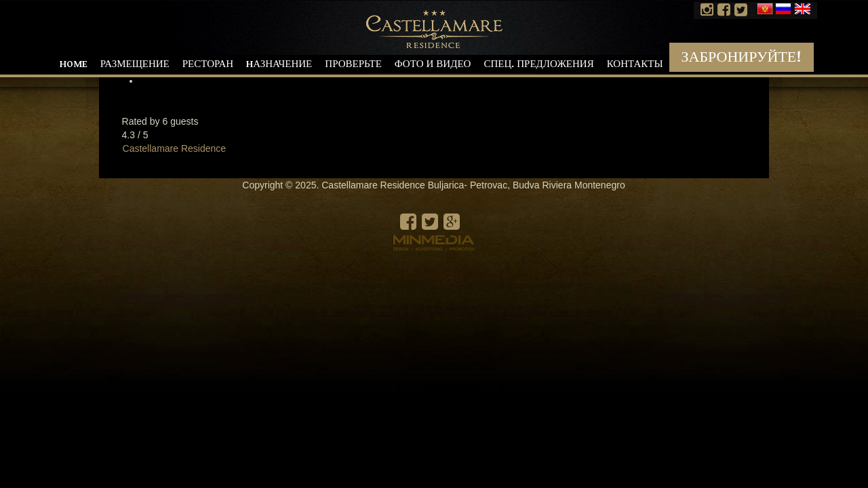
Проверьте (353, 64)
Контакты (635, 64)
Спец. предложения (538, 64)
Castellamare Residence (175, 148)
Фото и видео (433, 64)
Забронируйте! (741, 57)
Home (74, 64)
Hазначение (279, 64)
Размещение (135, 64)
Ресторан (208, 64)
